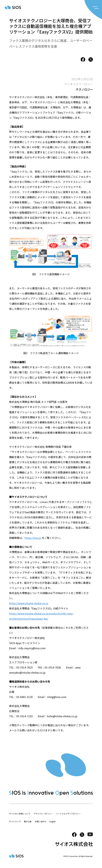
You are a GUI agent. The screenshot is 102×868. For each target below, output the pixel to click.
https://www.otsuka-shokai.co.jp (29, 603)
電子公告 (28, 821)
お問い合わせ (41, 821)
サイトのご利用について (20, 814)
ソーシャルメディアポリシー (68, 814)
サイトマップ (15, 821)
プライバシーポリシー (43, 814)
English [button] (53, 821)
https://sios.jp (33, 538)
